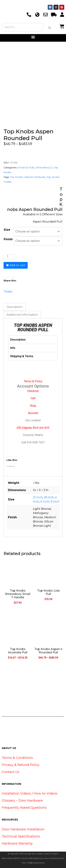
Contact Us (10, 772)
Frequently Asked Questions (24, 808)
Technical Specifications (21, 836)
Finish (8, 239)
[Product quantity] (9, 257)
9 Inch (55, 502)
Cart (33, 398)
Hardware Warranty (17, 843)
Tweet (8, 291)
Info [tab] (13, 348)
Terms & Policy (33, 381)
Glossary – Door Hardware (22, 801)
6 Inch (45, 502)
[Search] (50, 28)
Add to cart (17, 265)
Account (33, 413)
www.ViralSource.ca (53, 858)
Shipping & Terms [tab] (22, 356)
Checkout (33, 391)
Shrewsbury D (44, 167)
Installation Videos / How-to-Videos (30, 793)
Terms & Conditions (17, 758)
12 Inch (38, 497)
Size (7, 230)
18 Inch (49, 497)
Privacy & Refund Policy (21, 765)
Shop (33, 406)
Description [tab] (15, 307)
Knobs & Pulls (26, 167)
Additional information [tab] (22, 315)
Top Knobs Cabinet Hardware (28, 177)
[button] (33, 37)
